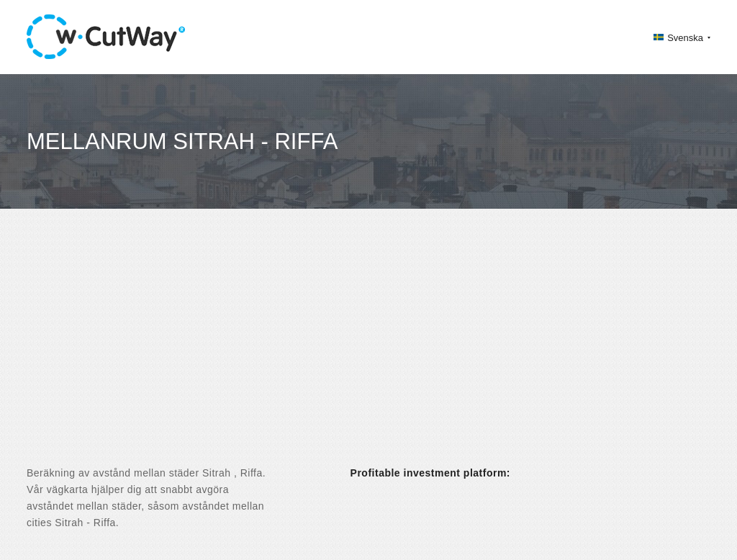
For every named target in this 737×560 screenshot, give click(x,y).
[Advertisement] (368, 350)
